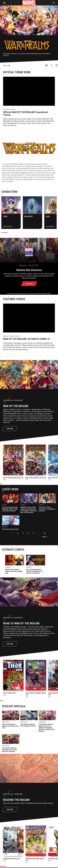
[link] (11, 503)
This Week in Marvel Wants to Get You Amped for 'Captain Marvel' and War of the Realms (47, 728)
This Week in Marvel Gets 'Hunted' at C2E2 (28, 725)
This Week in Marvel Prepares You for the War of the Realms (9, 750)
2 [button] (18, 534)
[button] (4, 3)
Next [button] (44, 537)
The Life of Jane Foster (10, 530)
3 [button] (23, 534)
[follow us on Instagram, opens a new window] (57, 66)
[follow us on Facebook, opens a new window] (47, 66)
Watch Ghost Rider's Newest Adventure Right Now (14, 572)
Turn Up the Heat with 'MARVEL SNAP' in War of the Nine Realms (10, 509)
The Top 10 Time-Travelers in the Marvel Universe (47, 509)
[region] (29, 91)
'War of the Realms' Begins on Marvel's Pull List (10, 726)
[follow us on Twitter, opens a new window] (52, 66)
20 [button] (45, 534)
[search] (54, 3)
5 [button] (33, 534)
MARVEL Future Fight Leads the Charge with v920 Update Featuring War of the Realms (29, 510)
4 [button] (28, 534)
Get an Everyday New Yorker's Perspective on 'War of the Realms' (34, 572)
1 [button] (13, 534)
